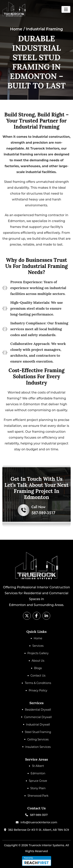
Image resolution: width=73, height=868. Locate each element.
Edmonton (38, 773)
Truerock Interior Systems (46, 845)
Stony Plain (38, 788)
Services (38, 646)
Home (16, 29)
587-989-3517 (39, 815)
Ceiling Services (38, 739)
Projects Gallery (38, 653)
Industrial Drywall (38, 725)
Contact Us (38, 676)
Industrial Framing (44, 29)
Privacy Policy (38, 690)
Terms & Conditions (38, 683)
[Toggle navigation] (66, 9)
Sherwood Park (38, 796)
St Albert (38, 766)
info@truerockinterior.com (39, 822)
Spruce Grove (38, 781)
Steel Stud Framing (38, 732)
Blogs (38, 668)
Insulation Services (38, 747)
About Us (38, 661)
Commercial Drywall (38, 717)
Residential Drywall (38, 710)
